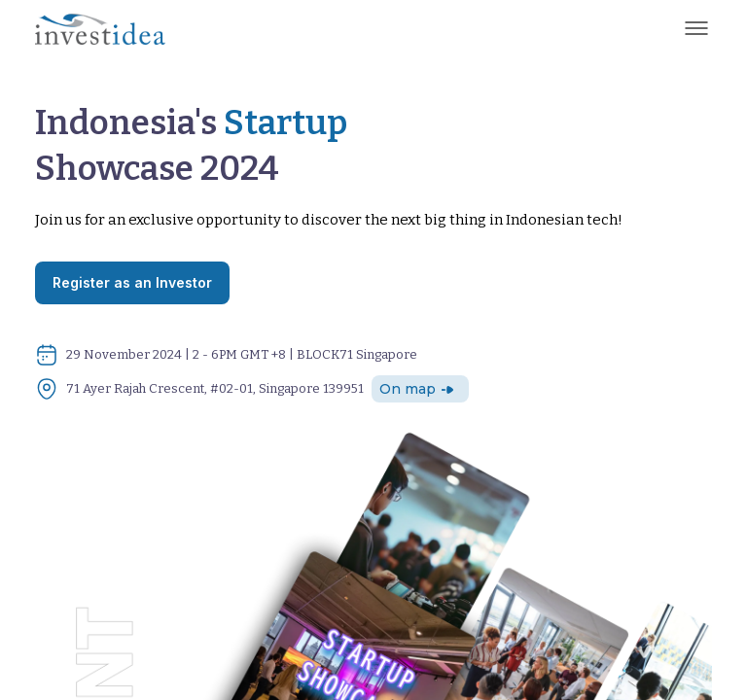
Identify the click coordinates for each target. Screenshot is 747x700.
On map (417, 389)
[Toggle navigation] (696, 28)
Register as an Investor (132, 282)
